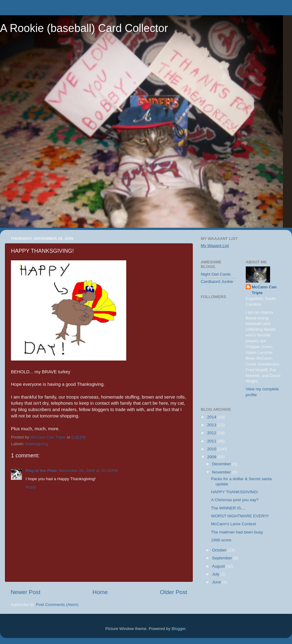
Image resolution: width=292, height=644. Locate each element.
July (216, 574)
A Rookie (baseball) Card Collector (84, 28)
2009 (212, 457)
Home (100, 592)
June (217, 582)
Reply (31, 487)
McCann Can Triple (264, 290)
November (222, 472)
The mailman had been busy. (237, 532)
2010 (212, 449)
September (223, 558)
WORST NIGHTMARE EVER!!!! (240, 516)
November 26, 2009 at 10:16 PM (88, 471)
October (220, 550)
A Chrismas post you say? (235, 500)
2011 (212, 441)
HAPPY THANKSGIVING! (235, 492)
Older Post (174, 592)
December (222, 464)
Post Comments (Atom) (57, 605)
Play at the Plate (41, 471)
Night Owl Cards (216, 274)
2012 (212, 433)
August (219, 566)
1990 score (221, 540)
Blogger (179, 629)
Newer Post (26, 592)
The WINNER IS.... (228, 508)
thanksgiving (37, 444)
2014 (212, 417)
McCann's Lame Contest (233, 524)
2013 (212, 425)
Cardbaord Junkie (217, 282)
